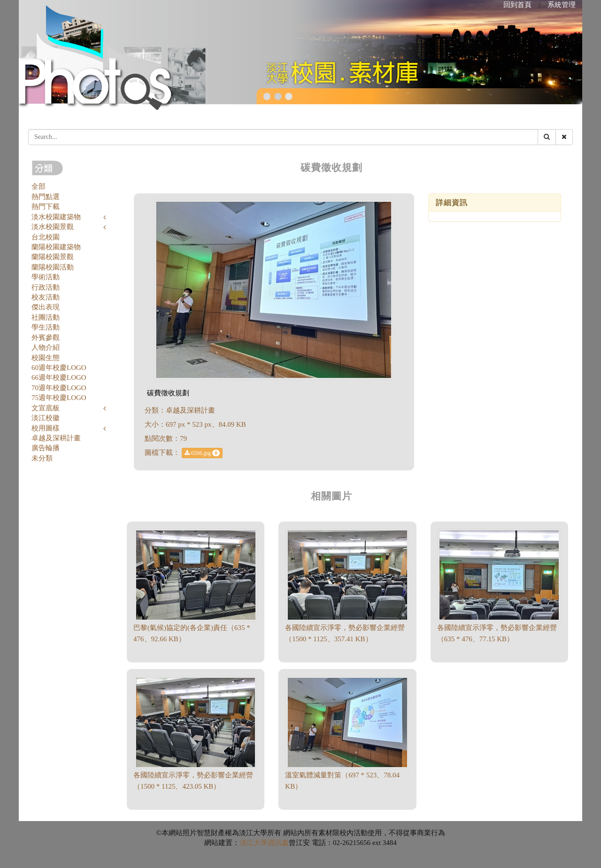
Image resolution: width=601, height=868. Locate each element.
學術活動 (46, 277)
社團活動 (46, 317)
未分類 (42, 458)
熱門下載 (46, 207)
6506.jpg (202, 453)
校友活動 (46, 297)
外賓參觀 (46, 338)
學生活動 (46, 327)
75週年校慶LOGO (59, 398)
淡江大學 (254, 843)
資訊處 (278, 843)
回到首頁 (517, 5)
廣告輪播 (46, 448)
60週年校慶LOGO (59, 368)
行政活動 (46, 287)
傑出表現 (46, 307)
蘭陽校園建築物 (56, 247)
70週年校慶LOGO (59, 388)
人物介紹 (46, 347)
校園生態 (46, 358)
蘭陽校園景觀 (53, 257)
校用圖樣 (46, 428)
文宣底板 (46, 408)
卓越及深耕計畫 (56, 438)
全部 (39, 186)
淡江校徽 (46, 418)
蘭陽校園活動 (53, 267)
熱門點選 (46, 197)
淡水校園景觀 (53, 227)
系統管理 (562, 5)
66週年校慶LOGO (59, 377)
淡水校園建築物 (56, 217)
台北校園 (46, 237)
